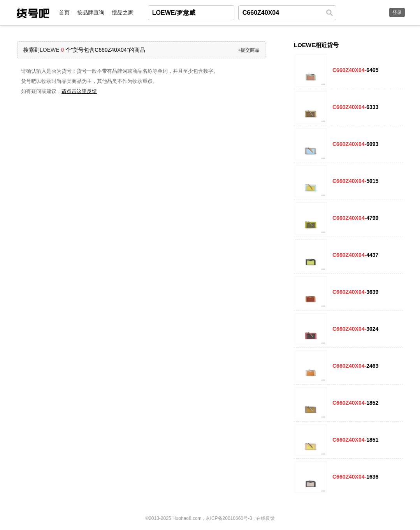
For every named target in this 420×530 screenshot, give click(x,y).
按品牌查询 (91, 12)
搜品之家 (123, 12)
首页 (64, 12)
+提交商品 (249, 50)
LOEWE (50, 50)
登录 (397, 12)
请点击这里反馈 (79, 91)
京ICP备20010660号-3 (229, 518)
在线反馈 (265, 518)
